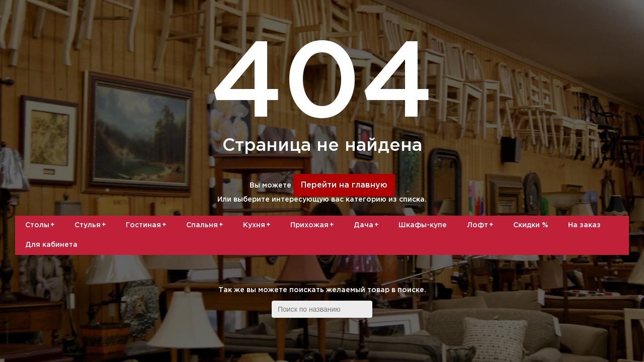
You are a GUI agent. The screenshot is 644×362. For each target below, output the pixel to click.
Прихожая (314, 225)
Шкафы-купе (423, 225)
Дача (368, 225)
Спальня (207, 225)
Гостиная (148, 225)
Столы (42, 225)
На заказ (584, 225)
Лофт (482, 225)
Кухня (259, 225)
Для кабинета (51, 245)
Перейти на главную (344, 185)
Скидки (531, 225)
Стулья (92, 225)
